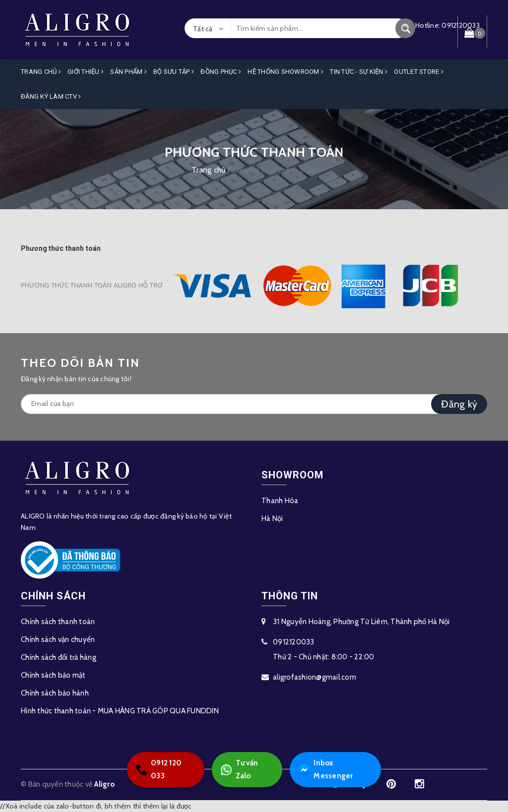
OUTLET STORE (419, 72)
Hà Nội (272, 519)
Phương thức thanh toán (61, 248)
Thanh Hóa (280, 501)
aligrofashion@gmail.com (315, 677)
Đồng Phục (221, 72)
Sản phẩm (128, 72)
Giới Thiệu (86, 72)
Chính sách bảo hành (55, 693)
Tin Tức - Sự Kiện (359, 72)
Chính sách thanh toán (58, 622)
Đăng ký (459, 404)
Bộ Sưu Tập (174, 72)
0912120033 (294, 642)
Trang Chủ (41, 72)
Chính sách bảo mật (53, 675)
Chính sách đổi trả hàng (59, 657)
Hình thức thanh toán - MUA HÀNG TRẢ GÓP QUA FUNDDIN (120, 711)
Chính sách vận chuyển (58, 639)
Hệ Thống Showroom (286, 72)
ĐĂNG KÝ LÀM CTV (51, 96)
